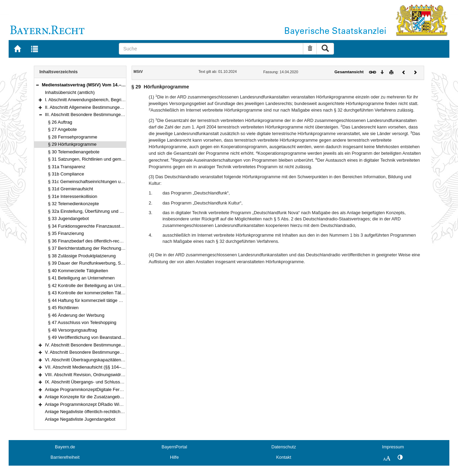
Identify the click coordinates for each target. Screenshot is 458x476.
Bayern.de (65, 447)
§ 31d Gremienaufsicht (70, 189)
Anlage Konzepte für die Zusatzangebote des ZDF (95, 397)
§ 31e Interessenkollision (73, 196)
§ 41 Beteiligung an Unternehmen (81, 278)
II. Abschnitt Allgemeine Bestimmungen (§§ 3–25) (94, 107)
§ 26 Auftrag (60, 122)
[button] (37, 85)
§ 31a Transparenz (67, 167)
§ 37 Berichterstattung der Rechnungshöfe (90, 248)
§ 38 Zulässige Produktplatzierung (82, 256)
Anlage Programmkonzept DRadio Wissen (87, 404)
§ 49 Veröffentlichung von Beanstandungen (91, 337)
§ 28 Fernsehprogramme (73, 137)
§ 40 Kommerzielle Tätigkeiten (78, 271)
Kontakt (284, 457)
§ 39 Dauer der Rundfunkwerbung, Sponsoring (94, 263)
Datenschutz (284, 447)
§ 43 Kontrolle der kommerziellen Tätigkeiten (92, 293)
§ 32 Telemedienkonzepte (73, 204)
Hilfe (174, 457)
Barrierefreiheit (65, 457)
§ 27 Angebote (63, 129)
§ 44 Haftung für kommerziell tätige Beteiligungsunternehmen (109, 300)
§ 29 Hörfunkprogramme (72, 144)
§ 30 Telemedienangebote (74, 152)
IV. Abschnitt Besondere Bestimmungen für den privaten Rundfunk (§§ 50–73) (122, 345)
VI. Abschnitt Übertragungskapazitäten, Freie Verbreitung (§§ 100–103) (115, 360)
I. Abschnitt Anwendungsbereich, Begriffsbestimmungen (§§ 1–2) (109, 100)
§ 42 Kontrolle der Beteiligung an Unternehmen (95, 285)
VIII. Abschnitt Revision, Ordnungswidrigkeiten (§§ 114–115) (105, 375)
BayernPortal (174, 447)
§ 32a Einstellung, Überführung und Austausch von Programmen (112, 211)
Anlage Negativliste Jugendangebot (80, 419)
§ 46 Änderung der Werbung (76, 315)
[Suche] (211, 49)
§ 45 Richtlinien (63, 308)
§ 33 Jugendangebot (68, 218)
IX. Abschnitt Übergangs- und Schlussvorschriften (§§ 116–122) (108, 382)
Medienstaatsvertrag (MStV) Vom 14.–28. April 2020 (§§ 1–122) (107, 85)
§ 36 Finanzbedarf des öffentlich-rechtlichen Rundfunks (103, 241)
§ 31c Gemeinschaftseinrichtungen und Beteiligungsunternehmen (113, 182)
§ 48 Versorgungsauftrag (73, 330)
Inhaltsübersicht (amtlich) (70, 92)
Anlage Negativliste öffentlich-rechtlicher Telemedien (97, 412)
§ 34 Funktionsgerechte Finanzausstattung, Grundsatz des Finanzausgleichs (124, 226)
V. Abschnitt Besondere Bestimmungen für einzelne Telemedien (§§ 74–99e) (120, 352)
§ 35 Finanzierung (66, 233)
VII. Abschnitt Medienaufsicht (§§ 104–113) (88, 367)
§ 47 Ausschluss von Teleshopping (82, 322)
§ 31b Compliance (66, 174)
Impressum (393, 447)
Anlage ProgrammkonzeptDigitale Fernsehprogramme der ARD (108, 389)
